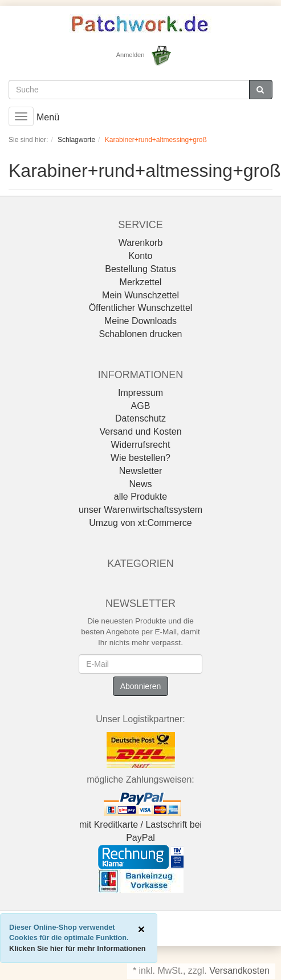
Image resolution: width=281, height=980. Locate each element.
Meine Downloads (140, 321)
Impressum (140, 393)
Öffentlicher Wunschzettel (141, 308)
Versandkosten (239, 971)
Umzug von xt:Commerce (140, 523)
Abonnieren (141, 686)
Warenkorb (141, 243)
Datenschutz (140, 418)
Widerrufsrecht (140, 445)
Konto (141, 256)
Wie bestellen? (140, 458)
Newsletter (141, 471)
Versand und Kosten (140, 432)
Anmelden (131, 55)
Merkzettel (141, 282)
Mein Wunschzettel (140, 295)
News (140, 484)
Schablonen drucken (141, 334)
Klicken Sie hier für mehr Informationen (78, 948)
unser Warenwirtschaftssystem (140, 510)
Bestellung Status (140, 269)
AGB (141, 406)
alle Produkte (140, 497)
